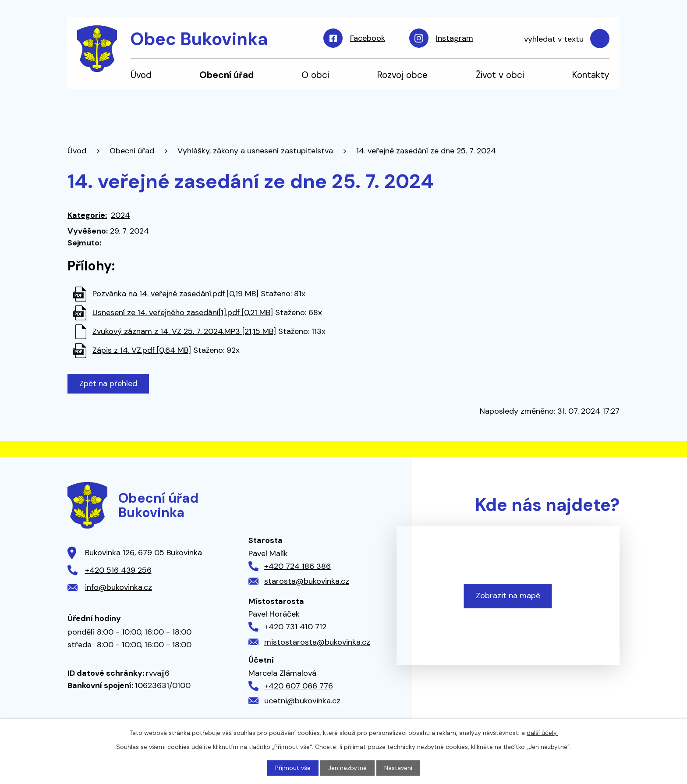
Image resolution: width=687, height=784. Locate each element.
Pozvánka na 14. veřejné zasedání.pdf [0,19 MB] (175, 294)
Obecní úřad (227, 75)
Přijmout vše (293, 768)
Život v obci (500, 75)
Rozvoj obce (402, 75)
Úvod (141, 75)
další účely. (542, 733)
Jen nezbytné (347, 768)
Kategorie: (87, 215)
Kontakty (591, 75)
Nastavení (398, 768)
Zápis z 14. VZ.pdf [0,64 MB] (142, 350)
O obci (315, 75)
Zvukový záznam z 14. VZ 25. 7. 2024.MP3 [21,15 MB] (184, 331)
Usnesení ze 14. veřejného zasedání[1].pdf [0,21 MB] (183, 312)
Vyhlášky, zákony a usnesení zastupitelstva (255, 151)
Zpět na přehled (108, 383)
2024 (120, 215)
